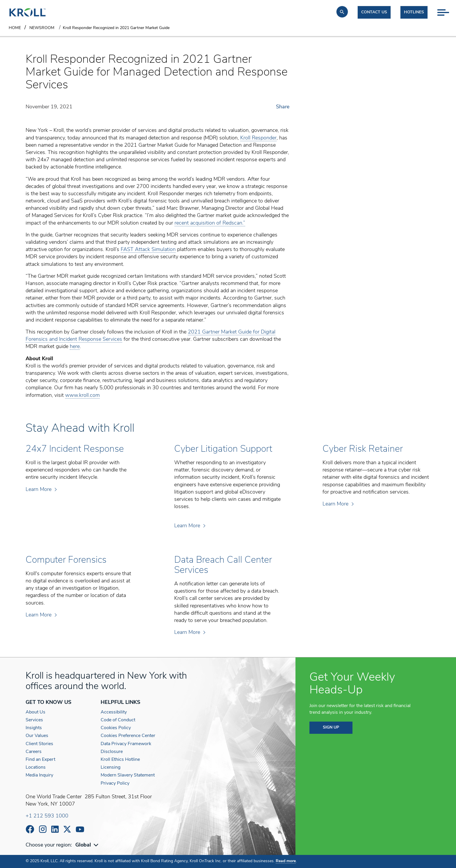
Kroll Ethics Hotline (120, 760)
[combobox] (88, 845)
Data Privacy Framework (126, 744)
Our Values (37, 736)
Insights (34, 728)
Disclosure (112, 752)
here (75, 347)
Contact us (374, 12)
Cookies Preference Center (128, 736)
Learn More (41, 490)
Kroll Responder (258, 138)
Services (34, 720)
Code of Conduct (118, 720)
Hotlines (414, 12)
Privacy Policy (115, 783)
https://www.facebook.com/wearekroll (30, 829)
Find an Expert (40, 760)
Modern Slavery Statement (128, 775)
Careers (34, 752)
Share (283, 107)
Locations (36, 767)
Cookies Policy (116, 728)
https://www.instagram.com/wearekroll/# (43, 829)
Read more (286, 861)
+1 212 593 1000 (47, 816)
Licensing (111, 767)
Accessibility (114, 712)
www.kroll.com (82, 396)
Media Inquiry (39, 775)
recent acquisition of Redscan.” (210, 223)
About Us (35, 712)
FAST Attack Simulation (148, 250)
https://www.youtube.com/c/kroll (80, 829)
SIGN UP (331, 728)
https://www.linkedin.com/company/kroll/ (55, 829)
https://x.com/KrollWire (67, 829)
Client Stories (39, 744)
